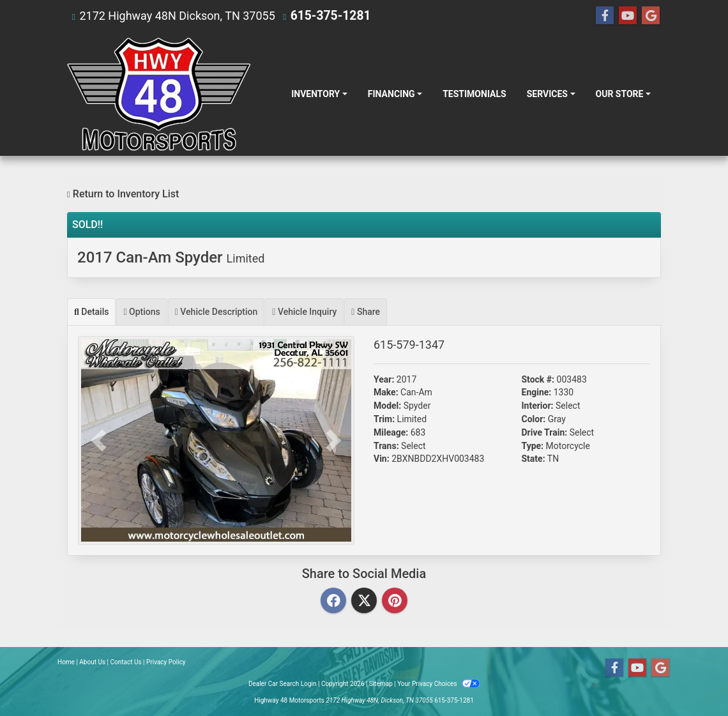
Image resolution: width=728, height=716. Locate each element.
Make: (386, 392)
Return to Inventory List (123, 194)
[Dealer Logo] (159, 94)
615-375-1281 (328, 16)
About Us (92, 662)
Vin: (382, 459)
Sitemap (381, 684)
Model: (387, 406)
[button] (99, 440)
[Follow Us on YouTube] (628, 16)
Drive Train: (545, 432)
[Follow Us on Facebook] (605, 16)
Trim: (384, 419)
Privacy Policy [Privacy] (166, 662)
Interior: (538, 406)
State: (534, 459)
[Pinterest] (395, 601)
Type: (533, 446)
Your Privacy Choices (438, 684)
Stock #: (538, 379)
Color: (534, 419)
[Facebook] (333, 601)
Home (66, 662)
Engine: (537, 392)
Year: (384, 379)
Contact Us (126, 662)
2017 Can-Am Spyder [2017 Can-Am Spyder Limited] (171, 257)
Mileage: (391, 432)
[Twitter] (364, 601)
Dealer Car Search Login (283, 684)
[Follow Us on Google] (651, 16)
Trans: (386, 446)
